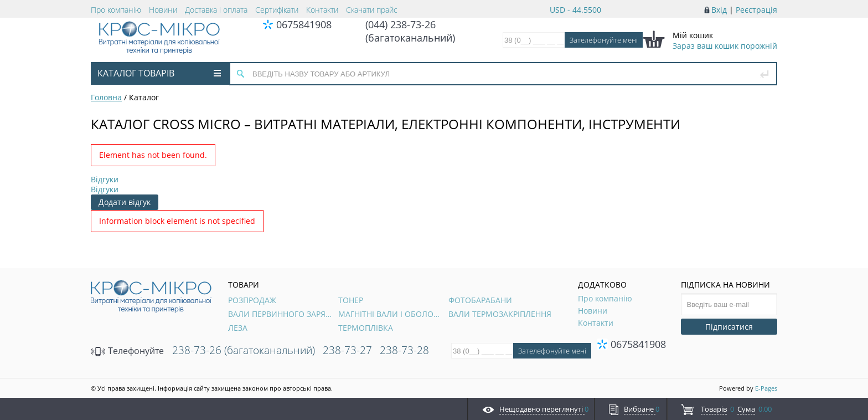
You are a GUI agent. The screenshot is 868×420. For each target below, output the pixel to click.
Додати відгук (125, 202)
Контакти (322, 10)
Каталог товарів (159, 73)
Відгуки (105, 179)
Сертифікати (277, 10)
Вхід (719, 10)
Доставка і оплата (216, 10)
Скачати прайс (372, 10)
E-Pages (766, 388)
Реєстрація (756, 10)
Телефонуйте (127, 351)
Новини (163, 10)
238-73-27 (347, 350)
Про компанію (116, 10)
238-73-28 (404, 350)
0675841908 (304, 24)
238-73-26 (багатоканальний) (244, 350)
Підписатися (729, 327)
